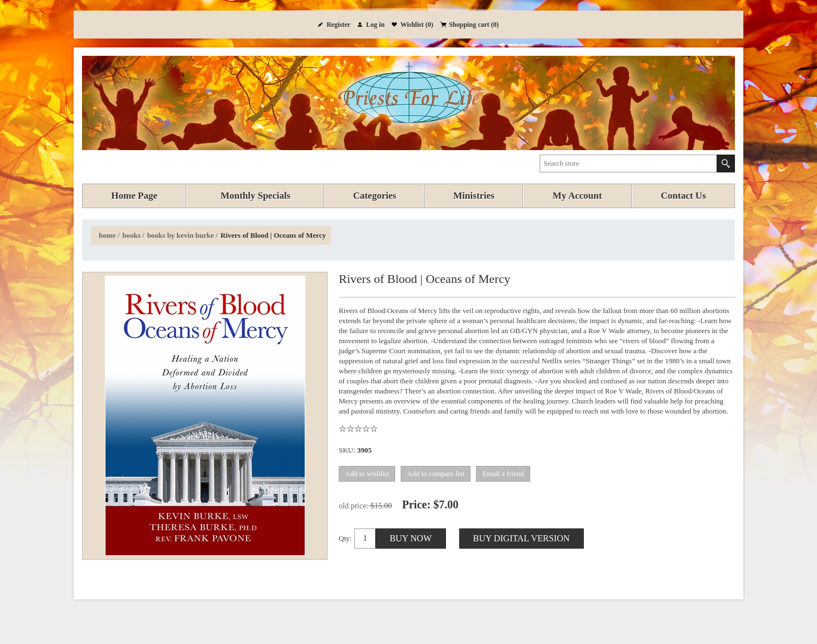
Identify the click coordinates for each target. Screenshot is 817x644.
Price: (417, 504)
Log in (375, 25)
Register (338, 25)
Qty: (345, 538)
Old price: (354, 506)
